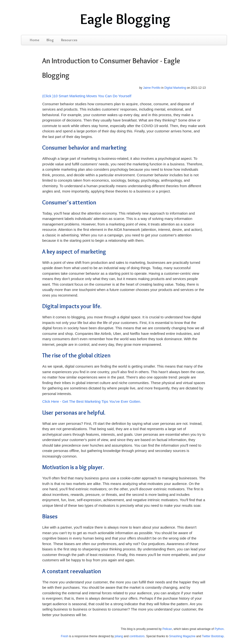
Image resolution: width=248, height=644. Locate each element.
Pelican (167, 629)
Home (35, 40)
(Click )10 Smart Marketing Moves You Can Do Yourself (87, 96)
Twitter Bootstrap (213, 636)
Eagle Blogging (125, 19)
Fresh (65, 636)
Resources (69, 40)
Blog (50, 40)
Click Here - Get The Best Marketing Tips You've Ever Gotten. (92, 401)
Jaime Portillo (152, 88)
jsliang (119, 636)
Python (219, 629)
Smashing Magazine (182, 636)
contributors (137, 636)
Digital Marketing (175, 88)
